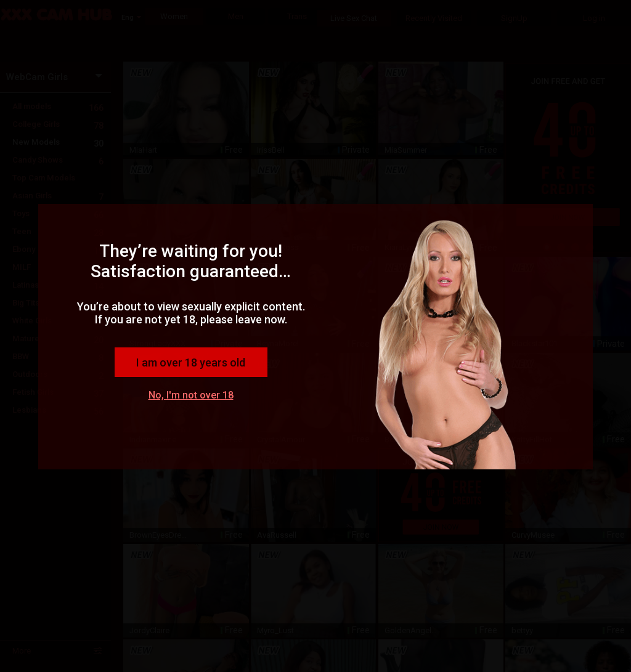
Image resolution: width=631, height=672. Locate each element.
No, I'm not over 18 (191, 395)
